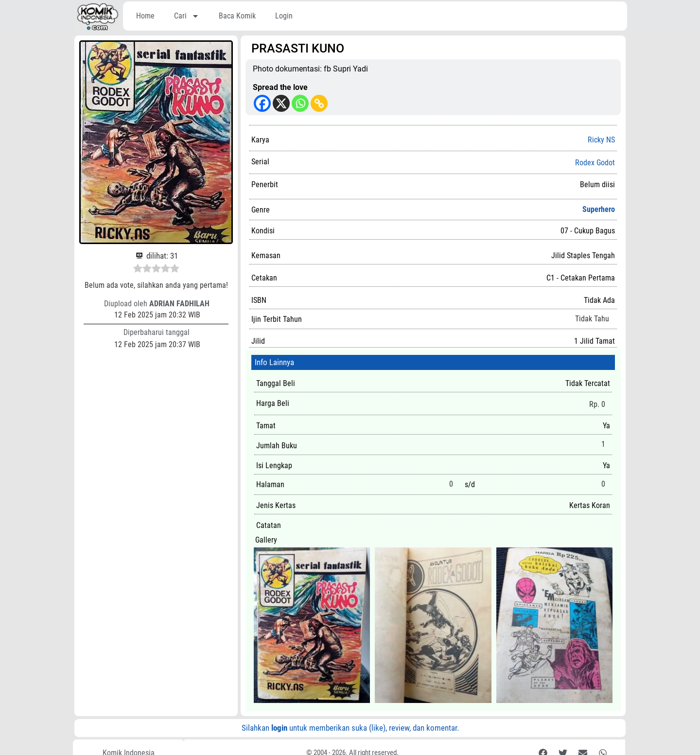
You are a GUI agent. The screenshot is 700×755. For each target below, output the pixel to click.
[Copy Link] (319, 103)
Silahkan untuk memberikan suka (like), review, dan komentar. (350, 728)
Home (145, 16)
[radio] (138, 270)
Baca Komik (237, 16)
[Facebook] (262, 103)
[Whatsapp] (300, 103)
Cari (187, 16)
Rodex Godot (595, 163)
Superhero (599, 209)
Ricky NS (601, 140)
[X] (281, 103)
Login (284, 16)
